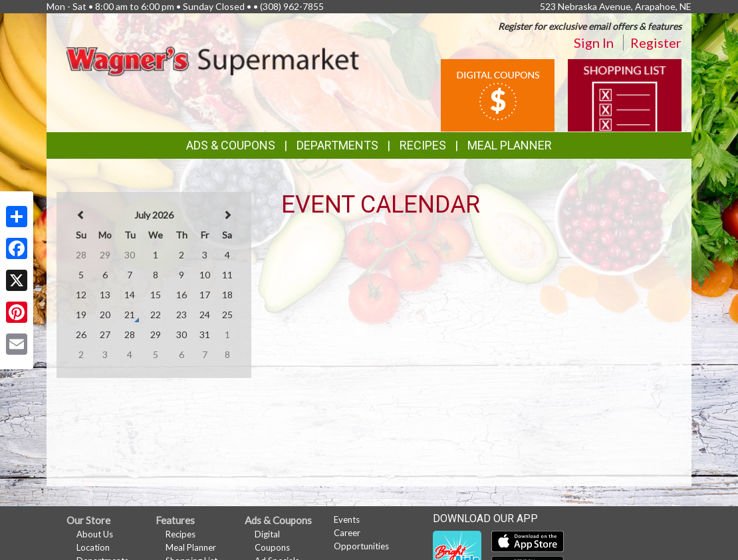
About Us (95, 534)
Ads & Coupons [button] (231, 145)
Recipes (423, 145)
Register (656, 43)
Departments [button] (337, 145)
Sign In (594, 43)
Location (93, 547)
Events (347, 519)
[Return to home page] (213, 59)
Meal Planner (510, 145)
